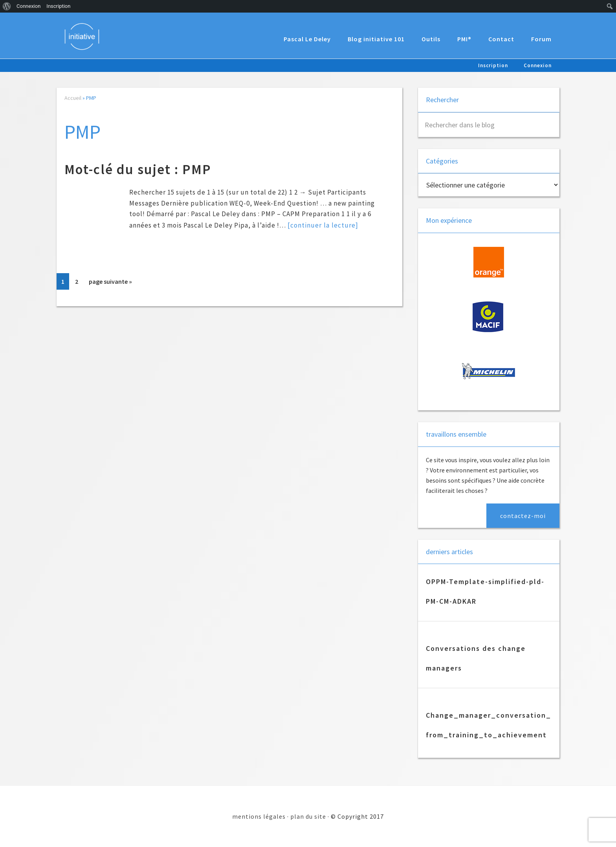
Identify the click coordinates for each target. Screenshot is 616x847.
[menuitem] (7, 6)
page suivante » (110, 283)
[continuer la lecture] (323, 225)
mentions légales (259, 816)
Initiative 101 (84, 36)
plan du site (308, 816)
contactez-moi (523, 516)
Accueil (73, 98)
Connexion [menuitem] (28, 6)
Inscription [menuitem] (58, 6)
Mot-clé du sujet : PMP (138, 169)
